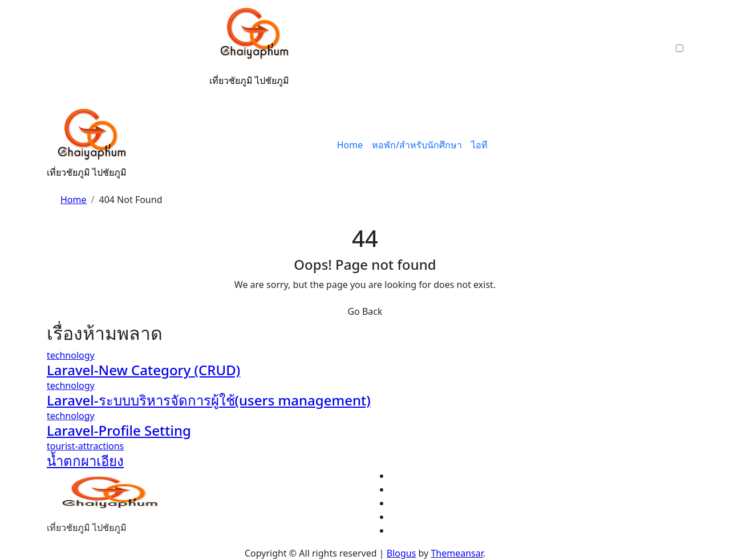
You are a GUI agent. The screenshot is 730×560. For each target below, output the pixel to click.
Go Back (365, 311)
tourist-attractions (85, 446)
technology (71, 355)
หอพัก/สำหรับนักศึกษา (417, 145)
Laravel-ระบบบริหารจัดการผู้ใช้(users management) (209, 400)
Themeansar (457, 553)
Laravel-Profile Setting (119, 430)
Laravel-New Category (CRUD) (143, 370)
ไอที (479, 145)
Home (350, 145)
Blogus (401, 553)
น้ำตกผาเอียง (85, 460)
